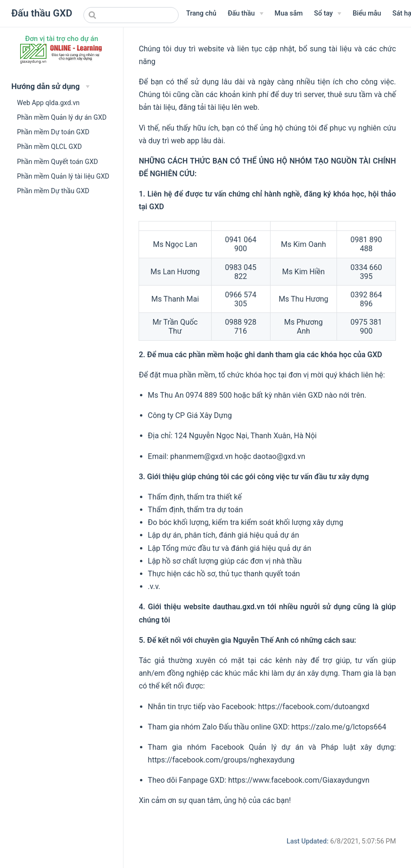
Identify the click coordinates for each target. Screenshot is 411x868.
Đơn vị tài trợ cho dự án (62, 39)
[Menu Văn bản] (245, 14)
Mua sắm (289, 13)
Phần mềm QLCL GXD (49, 147)
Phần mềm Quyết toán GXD (58, 162)
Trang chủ (201, 13)
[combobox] (131, 15)
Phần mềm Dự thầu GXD (53, 191)
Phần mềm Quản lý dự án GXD (62, 117)
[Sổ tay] (328, 14)
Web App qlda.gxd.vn (48, 103)
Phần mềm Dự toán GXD (53, 132)
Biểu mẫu (367, 13)
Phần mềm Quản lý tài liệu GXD (63, 176)
